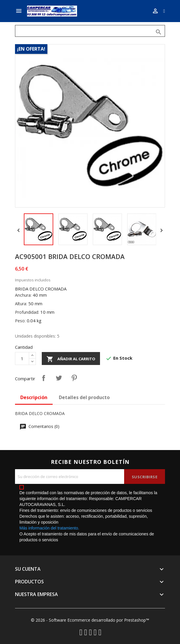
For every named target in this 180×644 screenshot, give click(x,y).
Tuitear (59, 378)
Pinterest (74, 378)
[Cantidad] (22, 358)
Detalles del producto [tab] (84, 397)
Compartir (44, 378)
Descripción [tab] (34, 397)
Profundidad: (27, 312)
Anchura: (23, 295)
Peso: (20, 321)
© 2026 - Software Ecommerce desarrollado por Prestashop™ (90, 620)
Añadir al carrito (71, 359)
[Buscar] (90, 31)
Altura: (21, 304)
